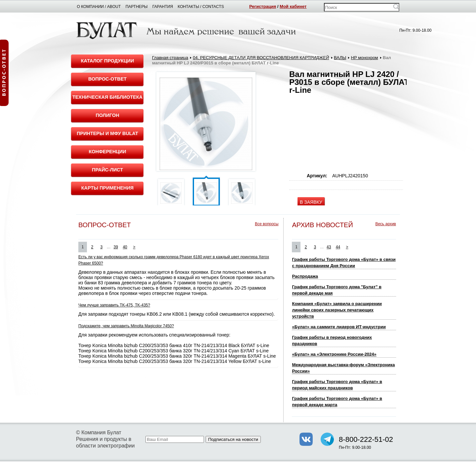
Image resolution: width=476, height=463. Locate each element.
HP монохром (365, 58)
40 (125, 247)
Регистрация (263, 6)
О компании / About (99, 7)
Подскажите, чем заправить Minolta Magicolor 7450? (126, 326)
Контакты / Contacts (201, 7)
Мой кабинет (293, 6)
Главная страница (170, 58)
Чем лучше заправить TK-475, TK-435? (114, 305)
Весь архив (386, 224)
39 (116, 247)
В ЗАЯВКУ (311, 202)
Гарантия (163, 7)
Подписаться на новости (233, 439)
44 (338, 247)
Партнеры (137, 7)
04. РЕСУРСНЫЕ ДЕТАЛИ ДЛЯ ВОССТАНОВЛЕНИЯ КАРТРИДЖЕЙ (261, 58)
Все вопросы (267, 224)
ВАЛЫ (340, 58)
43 (329, 247)
